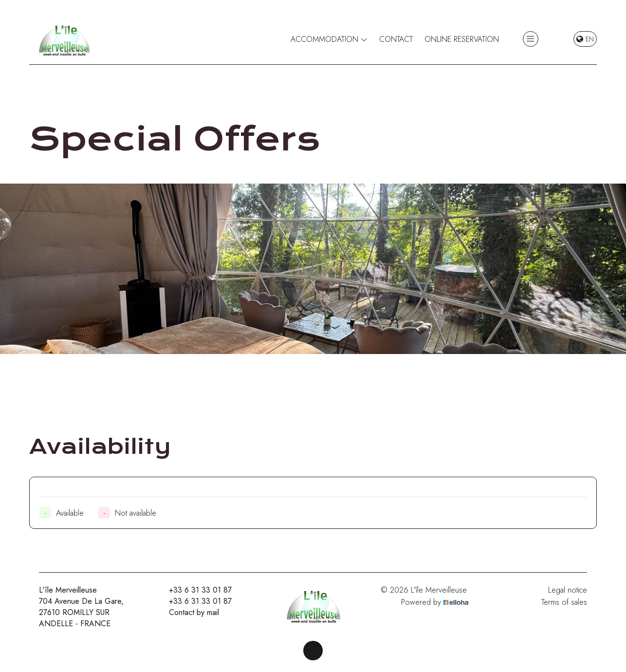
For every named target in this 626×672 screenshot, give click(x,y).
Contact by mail (188, 612)
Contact (396, 39)
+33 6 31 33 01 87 (195, 590)
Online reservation (462, 39)
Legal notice (568, 590)
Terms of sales (564, 602)
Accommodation (329, 39)
